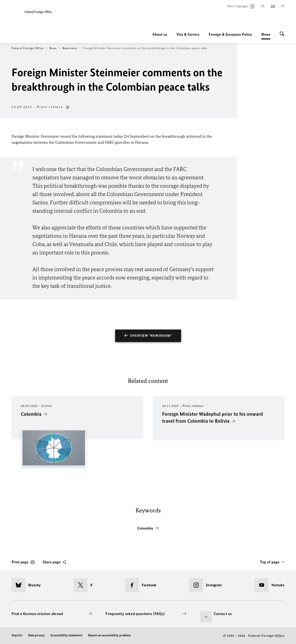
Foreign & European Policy (230, 34)
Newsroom (71, 48)
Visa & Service (188, 34)
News (266, 34)
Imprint (17, 635)
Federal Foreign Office (29, 48)
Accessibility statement (66, 635)
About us (160, 34)
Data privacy (36, 635)
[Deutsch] (263, 6)
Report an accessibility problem (109, 635)
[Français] (283, 6)
